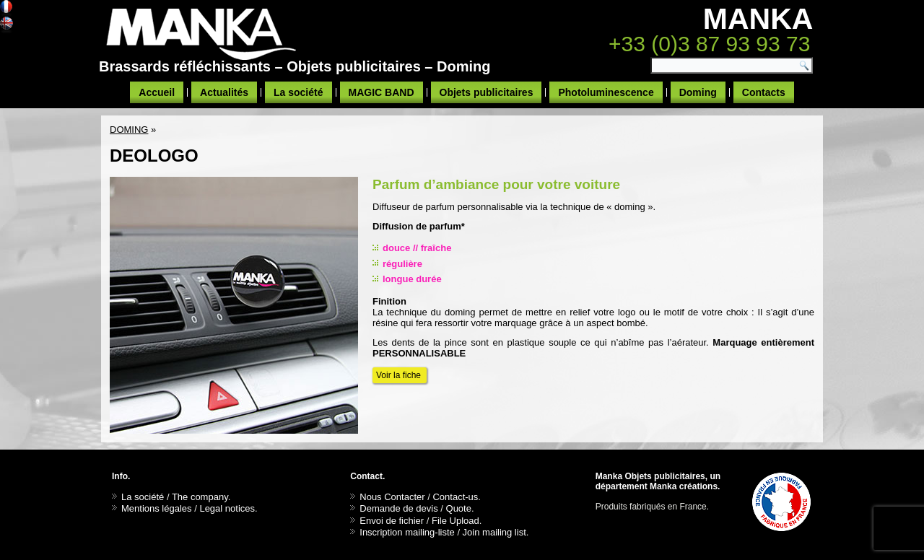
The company (200, 497)
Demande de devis (398, 508)
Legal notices (227, 508)
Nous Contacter (392, 497)
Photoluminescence (606, 92)
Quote (459, 508)
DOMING (129, 130)
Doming (698, 92)
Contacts (764, 92)
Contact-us (455, 497)
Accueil (157, 92)
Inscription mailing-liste (407, 532)
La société (298, 92)
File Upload (456, 521)
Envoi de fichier (392, 521)
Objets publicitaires (487, 92)
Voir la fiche (400, 375)
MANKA (758, 19)
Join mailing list (494, 532)
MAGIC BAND (382, 92)
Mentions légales (157, 508)
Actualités (224, 92)
